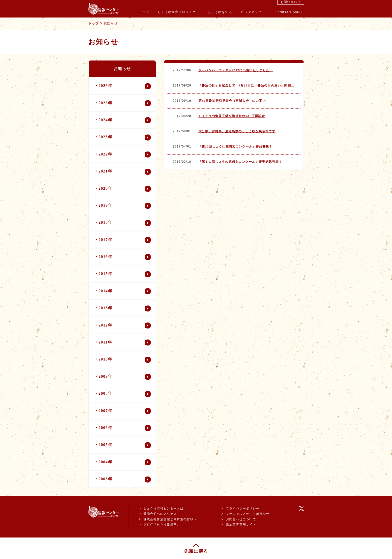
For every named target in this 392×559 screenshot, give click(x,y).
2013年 (125, 308)
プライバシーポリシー (243, 508)
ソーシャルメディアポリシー (248, 514)
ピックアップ (251, 12)
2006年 (125, 428)
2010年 (125, 360)
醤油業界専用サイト (241, 524)
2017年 (125, 240)
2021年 (125, 172)
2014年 (125, 291)
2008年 (125, 394)
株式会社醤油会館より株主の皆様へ (170, 519)
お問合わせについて (241, 519)
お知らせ (110, 23)
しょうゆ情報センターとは (164, 508)
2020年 (125, 189)
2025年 (125, 103)
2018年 (125, 223)
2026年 (125, 86)
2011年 (125, 342)
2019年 (125, 206)
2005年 (125, 445)
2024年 (125, 120)
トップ (144, 12)
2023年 (125, 137)
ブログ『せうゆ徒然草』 (162, 524)
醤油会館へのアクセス (160, 514)
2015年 (125, 274)
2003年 (125, 479)
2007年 (125, 411)
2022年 (125, 154)
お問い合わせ (290, 2)
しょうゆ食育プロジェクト (178, 12)
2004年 (125, 462)
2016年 (125, 257)
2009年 (125, 377)
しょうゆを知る (220, 12)
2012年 (125, 325)
